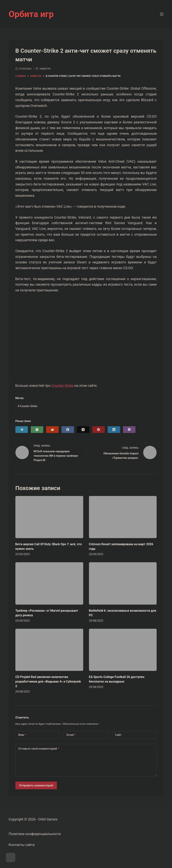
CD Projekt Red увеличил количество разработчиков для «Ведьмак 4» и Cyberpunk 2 (48, 682)
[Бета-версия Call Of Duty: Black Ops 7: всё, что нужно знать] (49, 517)
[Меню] (162, 14)
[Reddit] (52, 430)
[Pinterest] (98, 430)
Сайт (118, 735)
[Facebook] (68, 430)
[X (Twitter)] (83, 430)
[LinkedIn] (114, 430)
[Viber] (129, 430)
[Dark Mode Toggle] (11, 857)
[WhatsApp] (37, 430)
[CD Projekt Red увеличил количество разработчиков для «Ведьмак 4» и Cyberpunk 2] (49, 650)
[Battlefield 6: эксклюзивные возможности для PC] (123, 583)
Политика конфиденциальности (35, 834)
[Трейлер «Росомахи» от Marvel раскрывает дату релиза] (49, 583)
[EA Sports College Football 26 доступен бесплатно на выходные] (123, 650)
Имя (22, 735)
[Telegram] (22, 430)
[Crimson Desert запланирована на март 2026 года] (123, 517)
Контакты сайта (22, 845)
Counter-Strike (62, 386)
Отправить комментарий (36, 785)
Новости (45, 69)
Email (71, 735)
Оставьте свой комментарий (39, 749)
